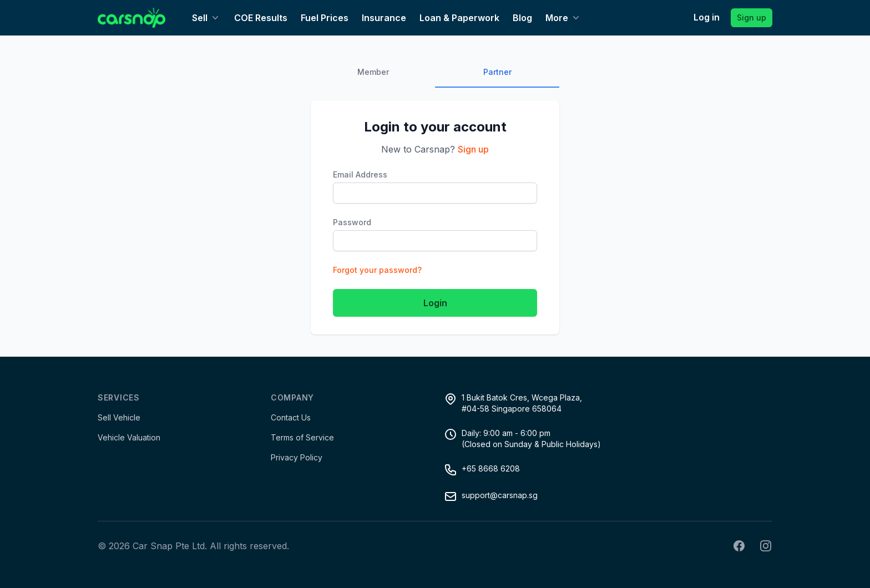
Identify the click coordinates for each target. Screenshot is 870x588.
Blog (522, 18)
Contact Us (291, 417)
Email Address (360, 174)
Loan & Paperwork (459, 18)
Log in (707, 17)
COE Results (261, 18)
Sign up (752, 17)
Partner (497, 72)
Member (373, 72)
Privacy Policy (297, 457)
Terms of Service (302, 437)
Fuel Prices (325, 18)
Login (435, 303)
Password (352, 222)
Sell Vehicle (119, 417)
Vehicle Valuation (129, 437)
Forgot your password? (377, 270)
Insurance (384, 18)
